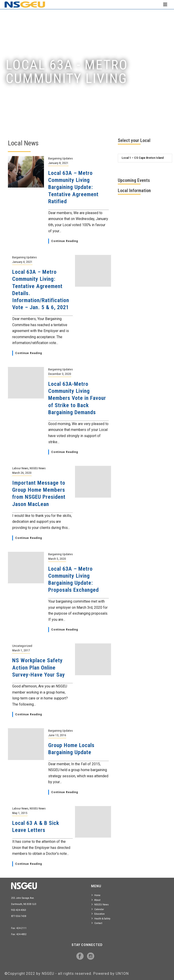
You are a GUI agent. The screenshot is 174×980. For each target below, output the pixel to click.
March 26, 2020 (22, 473)
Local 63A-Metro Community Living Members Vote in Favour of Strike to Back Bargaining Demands (77, 398)
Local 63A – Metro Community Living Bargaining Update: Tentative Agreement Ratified (73, 187)
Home (96, 895)
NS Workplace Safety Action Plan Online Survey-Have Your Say (39, 667)
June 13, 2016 (57, 735)
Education (98, 914)
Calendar (98, 909)
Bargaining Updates (60, 158)
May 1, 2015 (20, 813)
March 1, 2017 (21, 650)
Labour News (20, 468)
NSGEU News (38, 468)
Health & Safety (101, 918)
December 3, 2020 (60, 374)
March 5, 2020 (57, 559)
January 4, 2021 (22, 262)
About (96, 900)
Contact (97, 923)
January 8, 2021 (58, 163)
